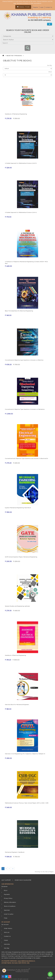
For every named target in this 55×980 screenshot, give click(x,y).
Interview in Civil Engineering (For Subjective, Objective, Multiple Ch (25, 754)
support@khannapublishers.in (26, 961)
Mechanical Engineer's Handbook (15, 852)
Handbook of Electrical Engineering (15, 655)
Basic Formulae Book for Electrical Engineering (19, 311)
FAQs (6, 918)
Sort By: (50, 65)
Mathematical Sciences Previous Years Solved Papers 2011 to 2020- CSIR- (27, 803)
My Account (5, 924)
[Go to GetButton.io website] (50, 978)
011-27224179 (5, 961)
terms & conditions (10, 906)
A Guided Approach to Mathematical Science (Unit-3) (21, 163)
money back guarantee (23, 880)
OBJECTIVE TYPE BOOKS (14, 56)
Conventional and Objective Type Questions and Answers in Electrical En (26, 458)
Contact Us (49, 7)
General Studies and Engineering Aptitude (17, 606)
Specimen (7, 910)
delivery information (10, 902)
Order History (8, 928)
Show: (50, 72)
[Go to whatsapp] (50, 974)
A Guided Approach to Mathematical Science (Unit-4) (21, 212)
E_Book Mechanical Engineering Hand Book (18, 508)
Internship (7, 944)
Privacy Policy (8, 898)
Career (6, 940)
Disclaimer (5, 886)
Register (36, 7)
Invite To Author (9, 914)
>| (13, 869)
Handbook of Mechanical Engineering (16, 114)
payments (7, 894)
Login (42, 7)
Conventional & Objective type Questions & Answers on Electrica (24, 360)
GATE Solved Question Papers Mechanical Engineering (21, 557)
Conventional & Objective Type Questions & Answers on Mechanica (25, 409)
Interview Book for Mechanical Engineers (17, 705)
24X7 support (6, 880)
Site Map (7, 948)
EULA (6, 890)
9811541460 (14, 961)
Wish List (7, 932)
